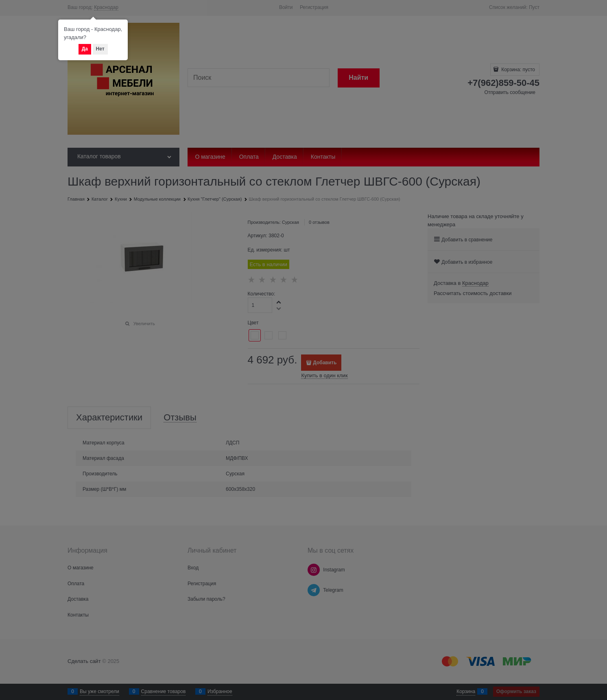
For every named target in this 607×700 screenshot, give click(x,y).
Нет (100, 49)
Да (85, 49)
